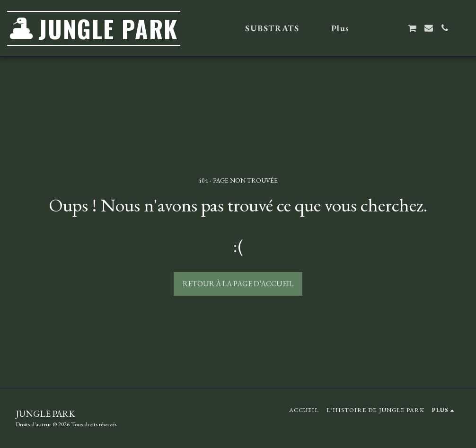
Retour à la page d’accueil (238, 284)
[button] (379, 28)
